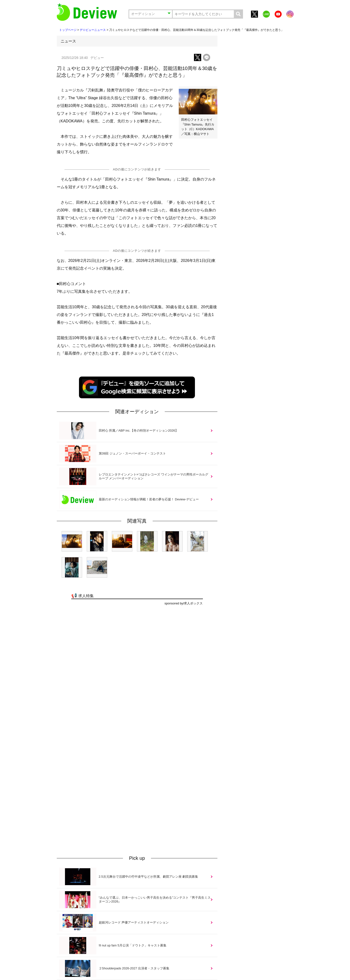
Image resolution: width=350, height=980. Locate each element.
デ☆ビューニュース (93, 30)
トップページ (68, 30)
